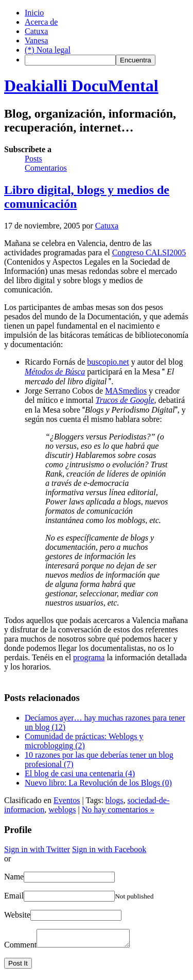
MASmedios (126, 391)
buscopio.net (108, 362)
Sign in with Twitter (37, 849)
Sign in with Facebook (109, 849)
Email (14, 896)
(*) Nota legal (48, 50)
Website (17, 915)
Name (14, 877)
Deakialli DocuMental (81, 86)
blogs (115, 800)
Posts (33, 159)
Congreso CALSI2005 (149, 252)
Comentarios (46, 168)
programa (89, 657)
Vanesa (36, 40)
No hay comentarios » (118, 810)
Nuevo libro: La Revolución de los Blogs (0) (98, 783)
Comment (20, 948)
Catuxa (36, 31)
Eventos (67, 800)
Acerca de (41, 22)
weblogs (62, 810)
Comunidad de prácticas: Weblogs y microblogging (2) (84, 741)
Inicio (34, 13)
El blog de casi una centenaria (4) (80, 773)
